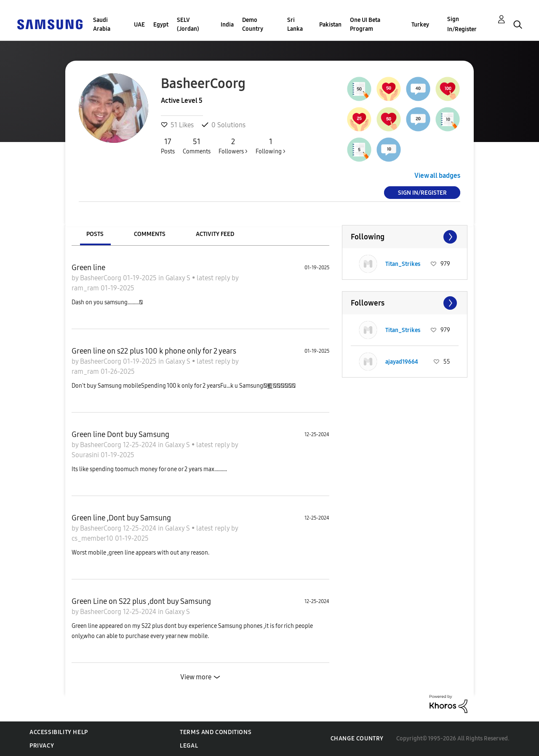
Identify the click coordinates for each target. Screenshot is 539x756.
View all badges (437, 176)
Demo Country (253, 24)
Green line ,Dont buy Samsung (121, 518)
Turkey (420, 25)
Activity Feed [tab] (215, 234)
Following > (271, 146)
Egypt (161, 25)
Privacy (42, 746)
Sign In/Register (462, 24)
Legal (189, 746)
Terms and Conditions (216, 732)
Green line (88, 268)
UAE (139, 25)
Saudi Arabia (102, 24)
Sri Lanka (295, 24)
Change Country (357, 739)
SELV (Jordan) (188, 24)
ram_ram (86, 288)
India (227, 25)
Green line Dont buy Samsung (120, 434)
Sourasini (86, 455)
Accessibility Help (59, 732)
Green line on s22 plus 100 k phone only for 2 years (154, 351)
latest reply (214, 278)
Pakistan (330, 25)
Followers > (233, 146)
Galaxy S (179, 278)
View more (196, 677)
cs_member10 (93, 538)
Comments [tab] (150, 234)
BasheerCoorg (101, 278)
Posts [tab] (95, 234)
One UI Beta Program (365, 24)
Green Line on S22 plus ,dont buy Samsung (141, 601)
